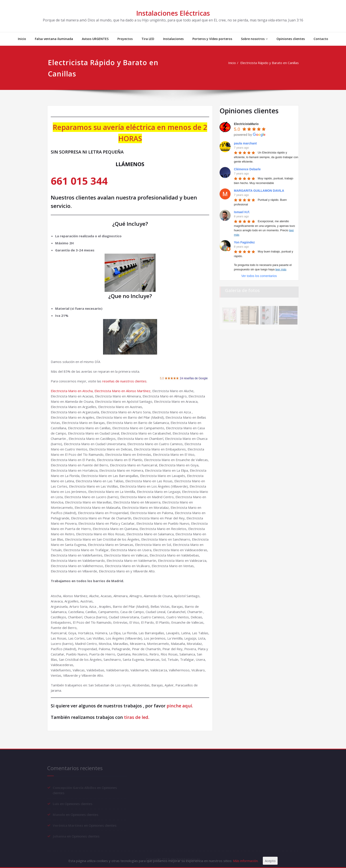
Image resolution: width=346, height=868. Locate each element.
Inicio (22, 39)
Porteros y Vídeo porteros (212, 39)
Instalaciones (173, 39)
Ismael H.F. (242, 211)
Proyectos (125, 39)
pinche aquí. (180, 706)
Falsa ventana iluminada (54, 39)
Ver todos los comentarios (259, 275)
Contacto (321, 39)
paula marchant (245, 142)
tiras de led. (136, 717)
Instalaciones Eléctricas (173, 13)
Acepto (270, 861)
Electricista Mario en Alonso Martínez (122, 391)
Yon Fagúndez (244, 241)
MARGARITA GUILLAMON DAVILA (259, 190)
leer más (281, 269)
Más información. (246, 861)
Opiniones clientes (291, 39)
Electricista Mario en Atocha (72, 391)
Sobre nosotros (254, 39)
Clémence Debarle (247, 168)
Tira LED (148, 39)
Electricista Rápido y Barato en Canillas (270, 63)
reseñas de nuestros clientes (124, 381)
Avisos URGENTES (95, 39)
